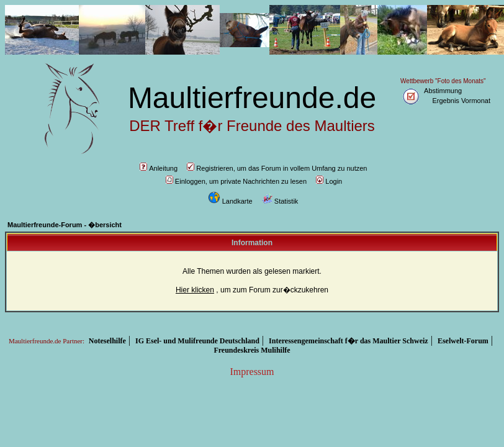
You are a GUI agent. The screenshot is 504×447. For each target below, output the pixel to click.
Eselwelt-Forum (463, 341)
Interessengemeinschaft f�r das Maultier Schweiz (349, 341)
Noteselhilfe (107, 341)
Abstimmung (443, 91)
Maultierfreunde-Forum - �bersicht (65, 225)
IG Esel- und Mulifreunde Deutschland (197, 341)
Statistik (280, 201)
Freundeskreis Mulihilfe (252, 350)
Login (329, 181)
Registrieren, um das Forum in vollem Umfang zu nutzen (277, 168)
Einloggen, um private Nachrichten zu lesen (236, 181)
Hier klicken (195, 290)
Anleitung (159, 168)
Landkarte (230, 201)
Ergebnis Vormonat (461, 101)
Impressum (252, 372)
